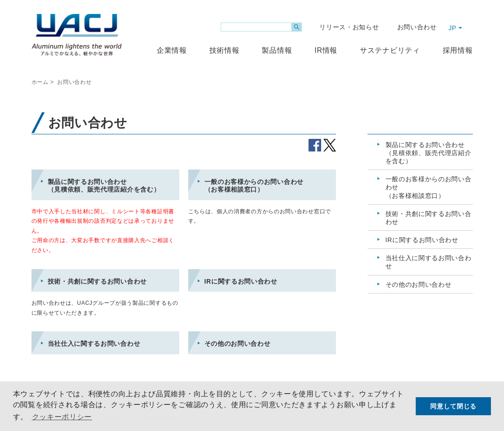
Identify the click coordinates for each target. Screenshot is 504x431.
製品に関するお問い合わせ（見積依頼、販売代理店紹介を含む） (104, 186)
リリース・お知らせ (349, 27)
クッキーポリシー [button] (62, 417)
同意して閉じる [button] (453, 406)
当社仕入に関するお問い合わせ (94, 344)
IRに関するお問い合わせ (241, 281)
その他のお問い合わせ (238, 344)
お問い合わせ (417, 27)
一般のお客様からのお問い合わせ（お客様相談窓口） (254, 186)
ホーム (40, 82)
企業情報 (172, 50)
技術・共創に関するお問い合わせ (98, 281)
